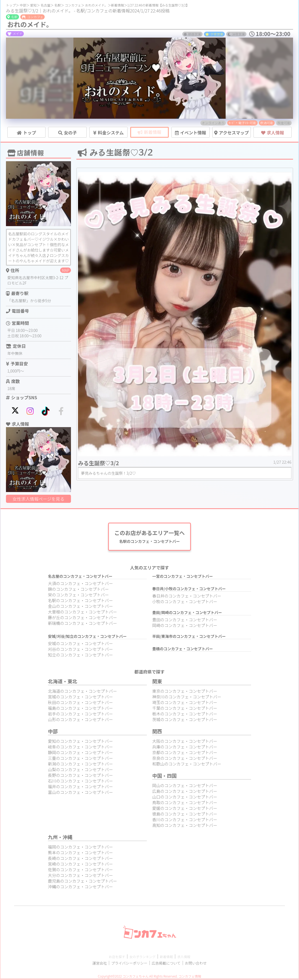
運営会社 (91, 964)
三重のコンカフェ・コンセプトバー (80, 760)
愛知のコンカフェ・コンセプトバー (80, 743)
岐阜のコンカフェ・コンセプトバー (80, 748)
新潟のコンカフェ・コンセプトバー (80, 765)
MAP (66, 270)
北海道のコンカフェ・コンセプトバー (82, 693)
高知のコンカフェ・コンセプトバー (185, 827)
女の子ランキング (141, 958)
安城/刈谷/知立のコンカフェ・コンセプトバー (87, 638)
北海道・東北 (63, 683)
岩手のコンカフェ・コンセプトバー (80, 715)
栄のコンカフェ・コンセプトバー (78, 596)
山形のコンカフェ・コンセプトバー (80, 721)
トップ (11, 5)
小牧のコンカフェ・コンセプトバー (185, 603)
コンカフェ (73, 5)
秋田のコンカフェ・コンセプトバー (80, 704)
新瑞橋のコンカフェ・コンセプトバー (82, 625)
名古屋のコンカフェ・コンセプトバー (80, 578)
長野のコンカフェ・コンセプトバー (80, 777)
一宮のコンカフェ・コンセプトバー (183, 578)
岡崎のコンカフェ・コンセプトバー (185, 627)
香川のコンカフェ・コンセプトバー (185, 821)
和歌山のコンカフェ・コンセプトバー (187, 765)
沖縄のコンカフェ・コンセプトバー (80, 888)
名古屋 (45, 5)
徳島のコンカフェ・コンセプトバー (185, 815)
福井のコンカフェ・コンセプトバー (80, 788)
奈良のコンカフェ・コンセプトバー (185, 760)
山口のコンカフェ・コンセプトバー (185, 798)
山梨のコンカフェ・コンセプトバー (80, 771)
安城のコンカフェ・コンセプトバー (80, 645)
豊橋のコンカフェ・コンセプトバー (183, 650)
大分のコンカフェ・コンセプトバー (80, 877)
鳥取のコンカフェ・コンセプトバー (185, 804)
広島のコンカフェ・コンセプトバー (185, 793)
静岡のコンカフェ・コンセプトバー (80, 754)
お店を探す (108, 958)
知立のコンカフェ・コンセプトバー (80, 656)
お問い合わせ (204, 964)
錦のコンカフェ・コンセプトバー (78, 591)
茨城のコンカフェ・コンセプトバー (185, 721)
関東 (157, 683)
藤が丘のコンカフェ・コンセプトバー (82, 619)
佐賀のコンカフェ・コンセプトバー (80, 871)
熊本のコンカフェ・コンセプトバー (80, 854)
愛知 (33, 5)
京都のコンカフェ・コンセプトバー (185, 754)
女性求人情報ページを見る (38, 499)
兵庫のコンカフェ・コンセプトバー (185, 748)
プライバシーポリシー (126, 964)
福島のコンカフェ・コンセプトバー (80, 710)
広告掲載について (169, 964)
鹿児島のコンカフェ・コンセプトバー (82, 882)
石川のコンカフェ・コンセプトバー (80, 782)
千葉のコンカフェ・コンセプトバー (185, 710)
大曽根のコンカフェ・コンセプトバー (82, 613)
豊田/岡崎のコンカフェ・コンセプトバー (187, 614)
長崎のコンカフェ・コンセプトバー (80, 860)
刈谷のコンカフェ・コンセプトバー (80, 651)
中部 (23, 5)
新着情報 (118, 5)
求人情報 (193, 958)
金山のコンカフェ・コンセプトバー (80, 608)
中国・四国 (164, 777)
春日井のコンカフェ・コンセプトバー (187, 597)
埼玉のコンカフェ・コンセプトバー (185, 704)
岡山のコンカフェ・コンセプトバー (185, 787)
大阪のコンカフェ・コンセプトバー (185, 743)
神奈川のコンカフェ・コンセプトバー (187, 698)
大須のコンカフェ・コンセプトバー (80, 585)
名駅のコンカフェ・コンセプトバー (80, 602)
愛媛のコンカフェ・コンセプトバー (185, 810)
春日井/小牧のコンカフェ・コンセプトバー (189, 590)
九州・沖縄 (60, 839)
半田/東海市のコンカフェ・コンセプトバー (189, 638)
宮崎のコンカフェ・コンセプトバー (80, 865)
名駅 (58, 5)
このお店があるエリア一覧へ (149, 537)
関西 (157, 733)
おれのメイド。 (96, 5)
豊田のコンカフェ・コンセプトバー (185, 621)
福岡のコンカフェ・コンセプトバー (80, 848)
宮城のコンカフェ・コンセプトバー (80, 698)
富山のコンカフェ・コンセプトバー (80, 794)
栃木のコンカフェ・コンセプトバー (185, 715)
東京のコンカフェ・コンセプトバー (185, 693)
